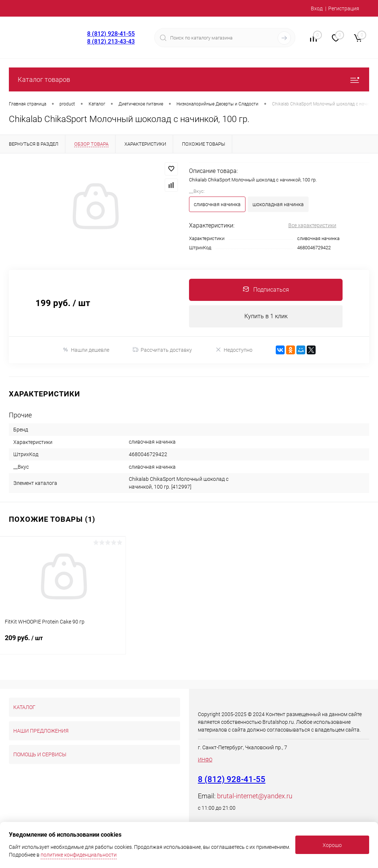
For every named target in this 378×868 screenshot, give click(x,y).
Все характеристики (312, 225)
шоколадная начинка (278, 204)
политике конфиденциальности (79, 855)
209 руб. (63, 642)
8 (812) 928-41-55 (111, 34)
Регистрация (344, 8)
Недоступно (234, 350)
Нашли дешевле (86, 350)
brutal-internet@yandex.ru (255, 796)
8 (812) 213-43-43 (111, 41)
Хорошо (332, 845)
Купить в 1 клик (266, 316)
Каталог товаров (189, 79)
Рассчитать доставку (162, 350)
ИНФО (205, 760)
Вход (317, 8)
